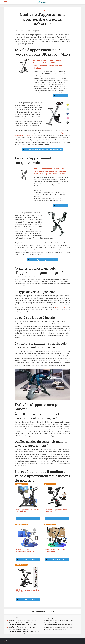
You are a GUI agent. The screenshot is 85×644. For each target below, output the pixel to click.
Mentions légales (9, 642)
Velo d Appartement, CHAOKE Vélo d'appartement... (28, 511)
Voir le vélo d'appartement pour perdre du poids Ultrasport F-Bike (43, 150)
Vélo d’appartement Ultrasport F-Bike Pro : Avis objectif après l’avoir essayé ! (24, 632)
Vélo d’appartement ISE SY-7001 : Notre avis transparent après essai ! (22, 625)
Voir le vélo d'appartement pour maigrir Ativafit (43, 260)
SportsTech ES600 (61, 307)
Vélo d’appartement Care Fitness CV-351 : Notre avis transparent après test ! (59, 621)
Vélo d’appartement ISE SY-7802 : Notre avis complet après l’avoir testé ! (58, 625)
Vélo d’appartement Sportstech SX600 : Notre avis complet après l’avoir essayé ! (23, 628)
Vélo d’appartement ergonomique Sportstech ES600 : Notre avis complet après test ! (58, 628)
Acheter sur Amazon (61, 96)
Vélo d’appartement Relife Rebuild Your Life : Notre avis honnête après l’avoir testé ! (23, 621)
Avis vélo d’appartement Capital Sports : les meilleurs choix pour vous (22, 618)
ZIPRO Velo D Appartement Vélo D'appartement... (56, 551)
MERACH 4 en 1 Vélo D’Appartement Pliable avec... (26, 551)
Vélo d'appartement (42, 11)
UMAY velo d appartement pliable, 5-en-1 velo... (56, 511)
